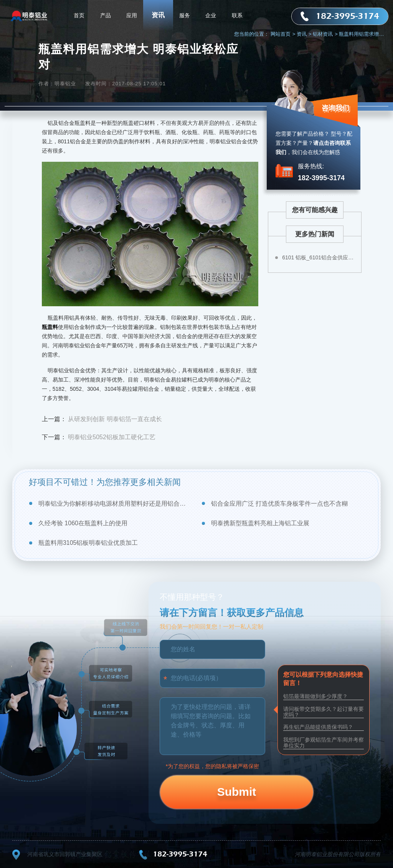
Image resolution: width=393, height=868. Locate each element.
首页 (79, 15)
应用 (132, 15)
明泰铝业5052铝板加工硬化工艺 (112, 437)
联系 (237, 15)
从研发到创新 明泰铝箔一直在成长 (115, 419)
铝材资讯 (325, 34)
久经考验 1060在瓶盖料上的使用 (83, 523)
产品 (106, 15)
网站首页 (283, 34)
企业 (211, 15)
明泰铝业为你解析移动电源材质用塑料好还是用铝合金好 (115, 504)
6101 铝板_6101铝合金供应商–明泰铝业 (319, 257)
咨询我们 (335, 108)
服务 (185, 15)
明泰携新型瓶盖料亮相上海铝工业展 (260, 523)
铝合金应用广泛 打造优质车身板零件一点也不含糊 (279, 504)
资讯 (158, 15)
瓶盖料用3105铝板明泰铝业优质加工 (88, 543)
